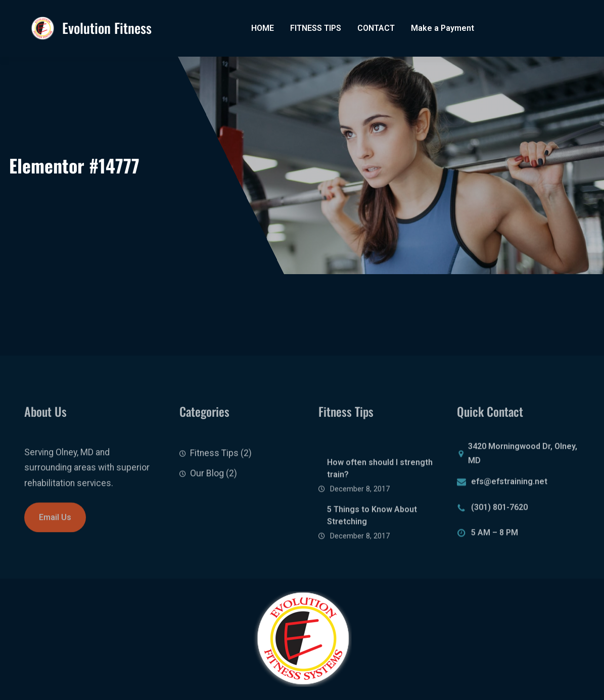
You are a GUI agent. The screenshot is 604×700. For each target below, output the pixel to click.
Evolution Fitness (107, 28)
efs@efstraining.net (509, 484)
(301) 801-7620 (499, 510)
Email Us (55, 522)
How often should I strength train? (380, 482)
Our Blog (207, 480)
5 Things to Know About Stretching (372, 530)
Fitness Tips (214, 460)
